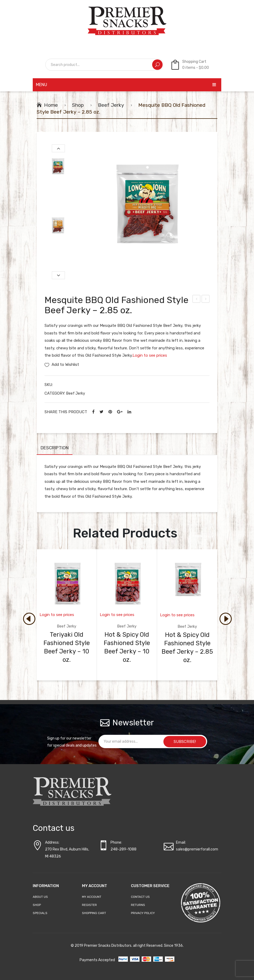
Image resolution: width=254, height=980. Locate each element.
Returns (138, 905)
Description (55, 448)
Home (51, 105)
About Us (40, 897)
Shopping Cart (94, 913)
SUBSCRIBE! (185, 741)
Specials (40, 913)
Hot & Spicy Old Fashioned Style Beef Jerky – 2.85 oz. (197, 300)
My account (92, 897)
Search (157, 65)
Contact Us (140, 897)
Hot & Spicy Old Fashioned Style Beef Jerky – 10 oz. (127, 647)
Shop (78, 105)
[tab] (55, 449)
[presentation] (29, 618)
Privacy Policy (143, 913)
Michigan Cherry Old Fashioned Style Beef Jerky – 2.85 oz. (206, 300)
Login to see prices (150, 355)
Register (89, 905)
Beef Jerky (111, 105)
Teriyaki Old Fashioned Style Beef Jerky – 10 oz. (67, 647)
